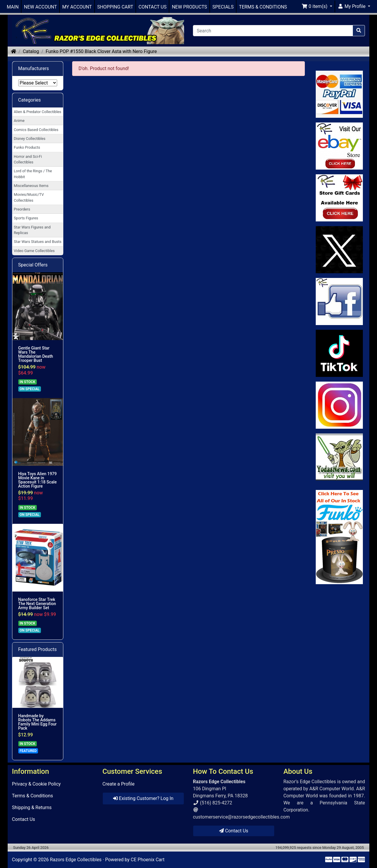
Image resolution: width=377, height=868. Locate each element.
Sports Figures (26, 218)
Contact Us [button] (234, 831)
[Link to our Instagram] (339, 405)
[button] (317, 6)
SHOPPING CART (115, 7)
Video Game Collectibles (34, 251)
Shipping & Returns (32, 807)
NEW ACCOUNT (40, 7)
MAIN (13, 7)
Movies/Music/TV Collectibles (29, 197)
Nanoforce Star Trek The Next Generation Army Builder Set (37, 604)
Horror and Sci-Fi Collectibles (28, 159)
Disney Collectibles (30, 139)
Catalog (31, 51)
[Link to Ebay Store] (339, 146)
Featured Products (38, 649)
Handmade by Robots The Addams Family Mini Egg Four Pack (38, 722)
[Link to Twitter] (339, 250)
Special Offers (33, 265)
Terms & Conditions (33, 796)
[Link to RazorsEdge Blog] (339, 353)
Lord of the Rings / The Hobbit (33, 174)
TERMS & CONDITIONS (263, 7)
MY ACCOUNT (77, 7)
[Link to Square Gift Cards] (339, 198)
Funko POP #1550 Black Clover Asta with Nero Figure (101, 51)
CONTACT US (152, 7)
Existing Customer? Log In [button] (143, 798)
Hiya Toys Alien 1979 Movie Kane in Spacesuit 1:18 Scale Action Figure (38, 480)
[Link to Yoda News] (339, 457)
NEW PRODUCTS (189, 7)
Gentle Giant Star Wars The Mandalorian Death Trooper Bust (36, 354)
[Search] (273, 31)
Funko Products (27, 147)
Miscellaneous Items (31, 186)
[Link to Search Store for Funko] (339, 537)
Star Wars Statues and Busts (38, 242)
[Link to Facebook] (339, 302)
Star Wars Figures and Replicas (32, 230)
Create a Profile (119, 784)
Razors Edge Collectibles (76, 860)
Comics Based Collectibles (36, 130)
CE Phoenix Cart (148, 860)
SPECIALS (223, 7)
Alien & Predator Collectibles (38, 112)
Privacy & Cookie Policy (37, 784)
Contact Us (24, 819)
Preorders (22, 209)
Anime (19, 121)
